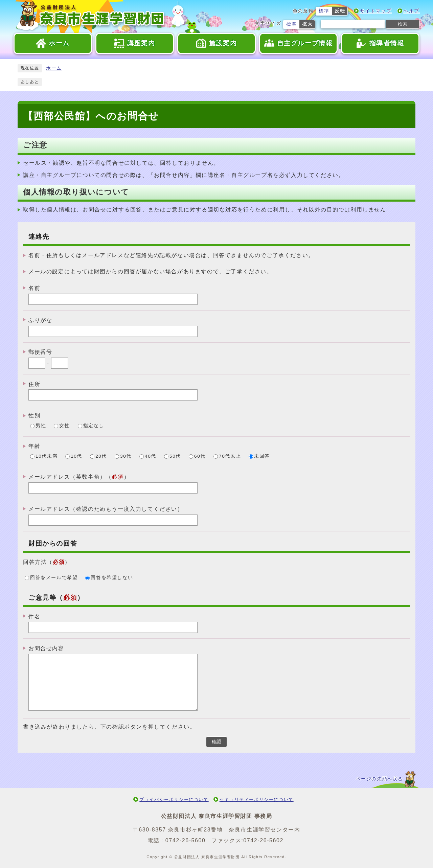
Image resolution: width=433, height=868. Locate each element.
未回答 (262, 456)
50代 (175, 456)
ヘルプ (412, 11)
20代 (101, 456)
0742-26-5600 (186, 840)
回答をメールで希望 (54, 578)
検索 (403, 24)
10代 (76, 456)
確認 (216, 742)
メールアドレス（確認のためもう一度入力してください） (106, 509)
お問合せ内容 (46, 648)
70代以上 (230, 456)
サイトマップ (376, 11)
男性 (41, 426)
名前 (34, 288)
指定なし (94, 426)
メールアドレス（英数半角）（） (79, 477)
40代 (151, 456)
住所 (34, 384)
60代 (200, 456)
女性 (64, 426)
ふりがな (40, 320)
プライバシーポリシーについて (174, 800)
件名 (34, 616)
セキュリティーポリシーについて (257, 800)
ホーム (54, 68)
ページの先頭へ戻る (380, 779)
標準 (324, 11)
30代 (126, 456)
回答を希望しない (112, 578)
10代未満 (47, 456)
